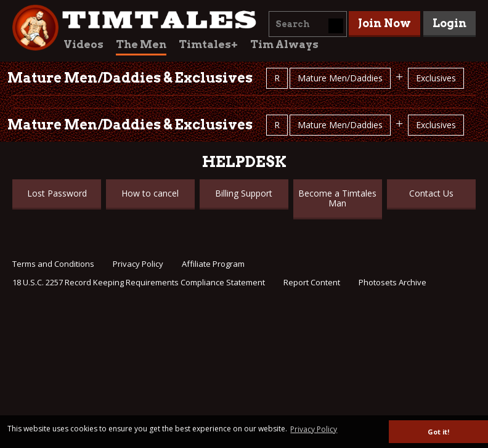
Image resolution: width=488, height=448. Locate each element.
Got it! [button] (438, 432)
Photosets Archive (392, 282)
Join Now (384, 23)
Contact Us (431, 193)
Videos (83, 44)
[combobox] (308, 24)
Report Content (312, 282)
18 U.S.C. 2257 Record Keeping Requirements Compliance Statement (139, 282)
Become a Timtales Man (337, 198)
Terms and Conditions (53, 264)
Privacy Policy (138, 264)
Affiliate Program (213, 264)
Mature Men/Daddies (340, 78)
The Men (141, 44)
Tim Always (284, 44)
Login (449, 23)
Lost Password (57, 193)
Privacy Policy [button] (314, 429)
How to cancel (150, 193)
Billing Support (244, 193)
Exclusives (436, 78)
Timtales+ (208, 44)
